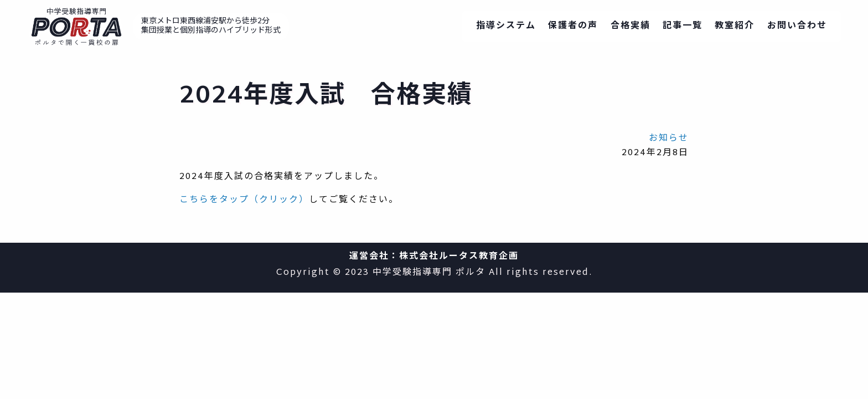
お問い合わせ (797, 26)
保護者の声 (573, 26)
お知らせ (669, 139)
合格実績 (631, 26)
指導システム (506, 26)
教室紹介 (735, 26)
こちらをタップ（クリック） (244, 200)
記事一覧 (683, 26)
